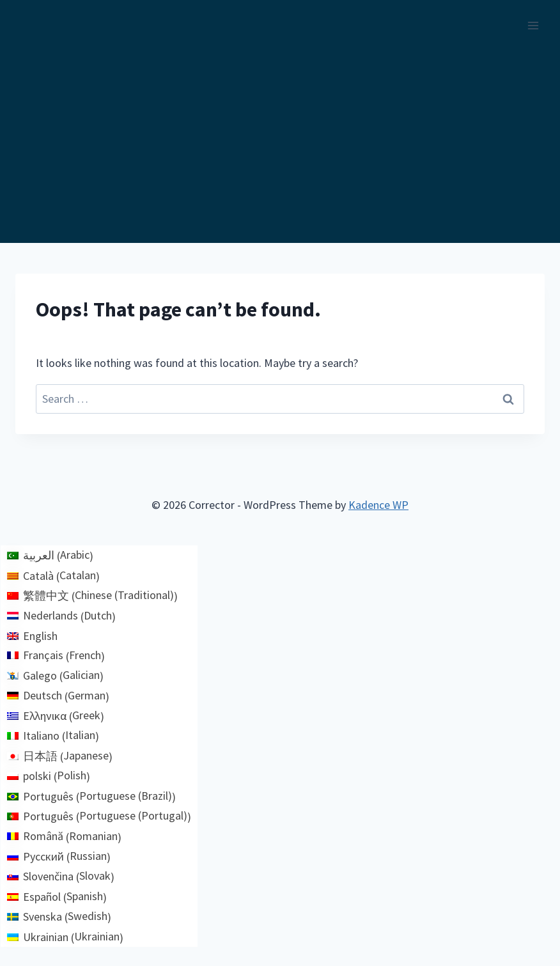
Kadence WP (378, 505)
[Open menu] (533, 25)
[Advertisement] (280, 147)
